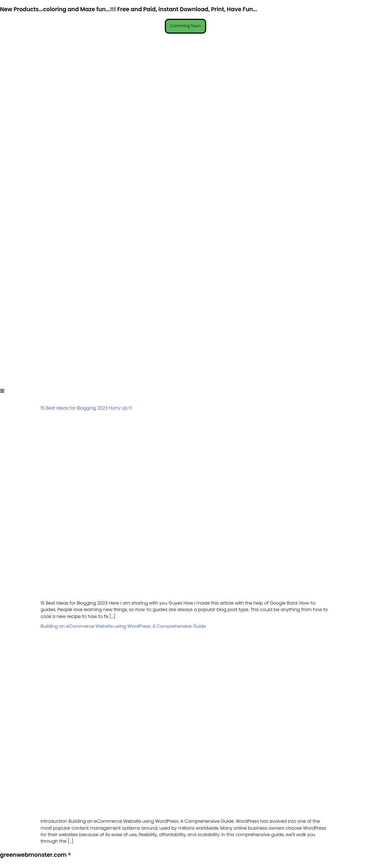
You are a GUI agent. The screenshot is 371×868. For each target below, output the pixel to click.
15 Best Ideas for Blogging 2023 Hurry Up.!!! (86, 409)
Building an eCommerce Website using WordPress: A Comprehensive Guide (123, 627)
